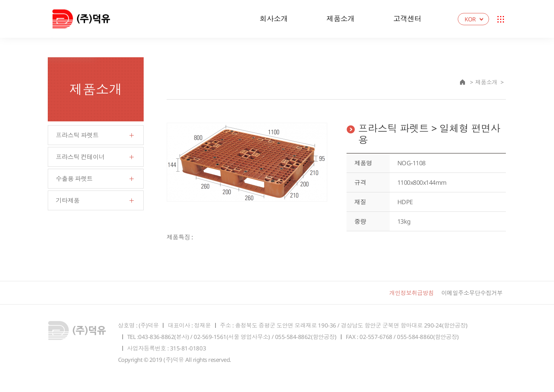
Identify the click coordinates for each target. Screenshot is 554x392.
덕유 (89, 19)
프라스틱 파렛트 (77, 135)
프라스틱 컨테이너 (80, 157)
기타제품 (68, 200)
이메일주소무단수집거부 (472, 293)
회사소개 (274, 19)
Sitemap (501, 19)
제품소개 (340, 19)
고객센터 (407, 19)
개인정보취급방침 (411, 293)
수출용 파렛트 (74, 179)
